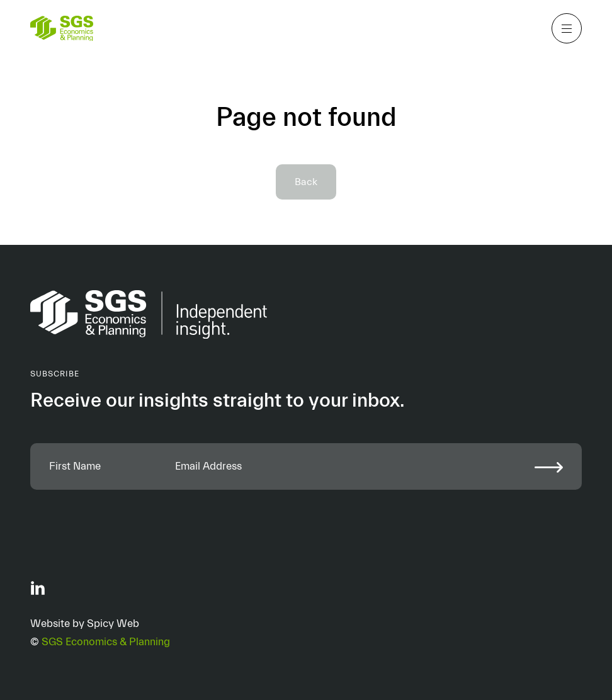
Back (306, 182)
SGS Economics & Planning (106, 642)
